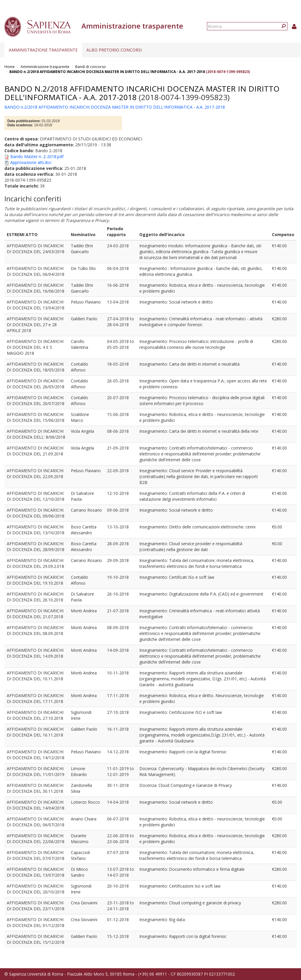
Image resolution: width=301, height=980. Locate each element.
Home (10, 67)
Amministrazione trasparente (43, 50)
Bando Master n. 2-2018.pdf (37, 156)
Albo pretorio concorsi (114, 50)
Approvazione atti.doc (31, 162)
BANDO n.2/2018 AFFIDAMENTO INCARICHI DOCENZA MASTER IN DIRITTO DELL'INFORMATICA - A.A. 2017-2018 (108, 72)
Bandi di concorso (91, 67)
